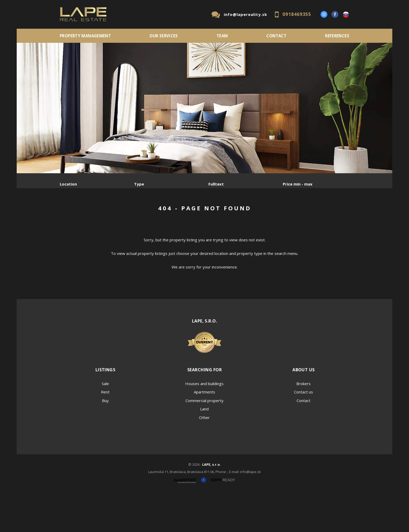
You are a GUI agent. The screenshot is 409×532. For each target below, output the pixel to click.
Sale (74, 211)
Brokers (303, 423)
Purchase (130, 211)
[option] (204, 108)
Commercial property (204, 440)
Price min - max (298, 184)
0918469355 (297, 14)
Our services (164, 36)
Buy (105, 440)
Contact (276, 36)
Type (139, 184)
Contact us (303, 432)
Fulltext (216, 184)
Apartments (204, 432)
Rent (100, 211)
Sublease (163, 211)
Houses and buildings (204, 423)
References (337, 36)
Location (68, 184)
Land (204, 449)
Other (204, 457)
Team (222, 36)
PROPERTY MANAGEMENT (85, 36)
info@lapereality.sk (245, 14)
